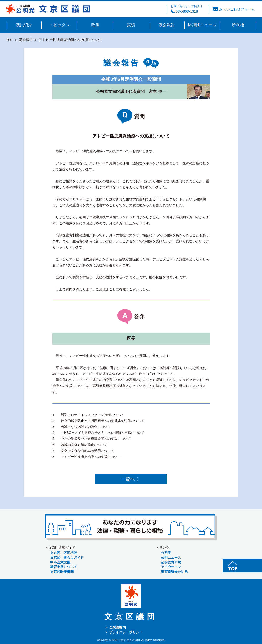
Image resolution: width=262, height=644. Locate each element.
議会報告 (26, 40)
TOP (10, 40)
